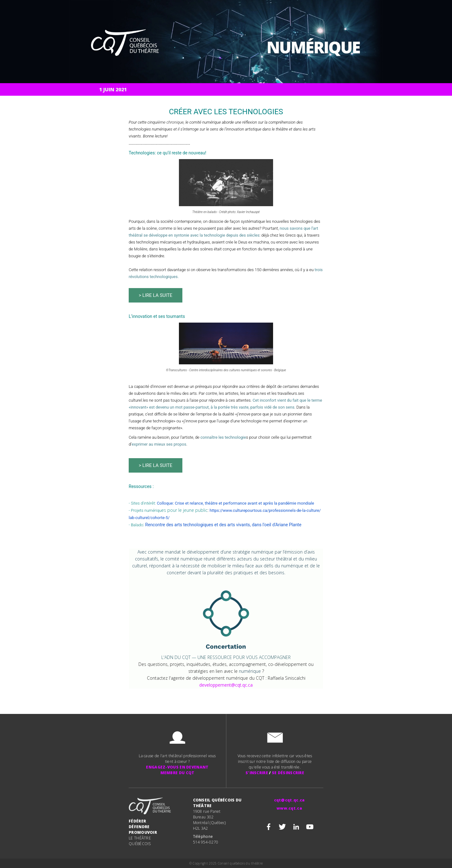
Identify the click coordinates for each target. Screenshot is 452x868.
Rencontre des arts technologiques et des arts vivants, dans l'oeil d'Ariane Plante (223, 525)
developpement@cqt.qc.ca (226, 685)
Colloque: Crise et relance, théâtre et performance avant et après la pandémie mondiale (236, 503)
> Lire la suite (156, 295)
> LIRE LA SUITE (156, 465)
